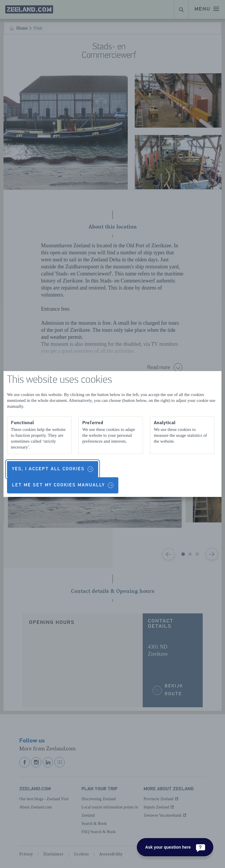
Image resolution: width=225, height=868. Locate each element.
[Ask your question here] (175, 847)
